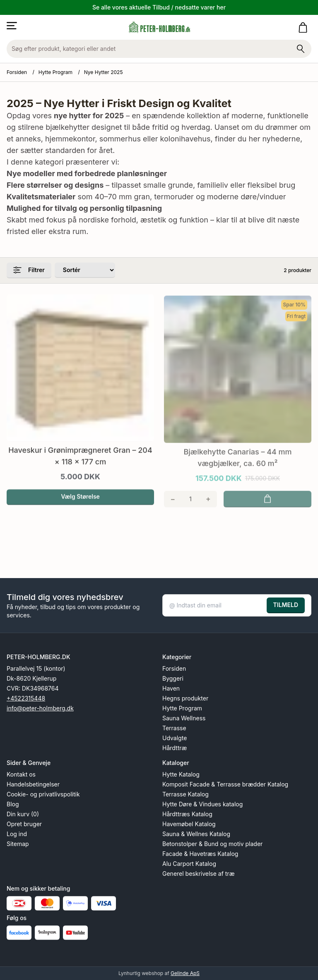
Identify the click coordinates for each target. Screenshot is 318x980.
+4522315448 (26, 698)
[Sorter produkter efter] (85, 270)
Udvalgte (175, 738)
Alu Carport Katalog (189, 864)
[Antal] (191, 507)
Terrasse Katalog (185, 794)
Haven (171, 688)
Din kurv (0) (23, 814)
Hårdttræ (175, 748)
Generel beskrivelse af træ (199, 874)
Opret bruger (24, 824)
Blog (13, 804)
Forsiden (17, 72)
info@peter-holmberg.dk (40, 708)
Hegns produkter (185, 698)
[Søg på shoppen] (301, 49)
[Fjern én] (173, 507)
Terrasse (174, 728)
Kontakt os (21, 774)
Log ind (17, 834)
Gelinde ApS (185, 973)
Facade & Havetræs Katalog (200, 854)
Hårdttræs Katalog (187, 814)
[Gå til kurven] (305, 27)
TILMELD (286, 605)
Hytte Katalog (181, 774)
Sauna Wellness (184, 718)
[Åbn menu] (12, 26)
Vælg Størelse (80, 504)
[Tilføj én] (208, 507)
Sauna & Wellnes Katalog (196, 834)
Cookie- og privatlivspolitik (43, 794)
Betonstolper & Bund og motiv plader (212, 844)
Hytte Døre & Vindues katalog (202, 804)
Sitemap (18, 844)
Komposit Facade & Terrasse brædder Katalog (225, 784)
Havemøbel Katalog (189, 824)
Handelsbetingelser (33, 784)
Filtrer (29, 270)
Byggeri (173, 678)
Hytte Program (55, 72)
